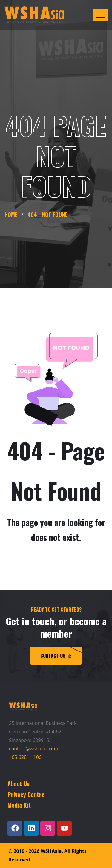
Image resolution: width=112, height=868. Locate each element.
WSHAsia (51, 851)
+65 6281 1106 (25, 757)
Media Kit (19, 805)
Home (12, 214)
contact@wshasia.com (34, 749)
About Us (19, 784)
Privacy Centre (26, 794)
